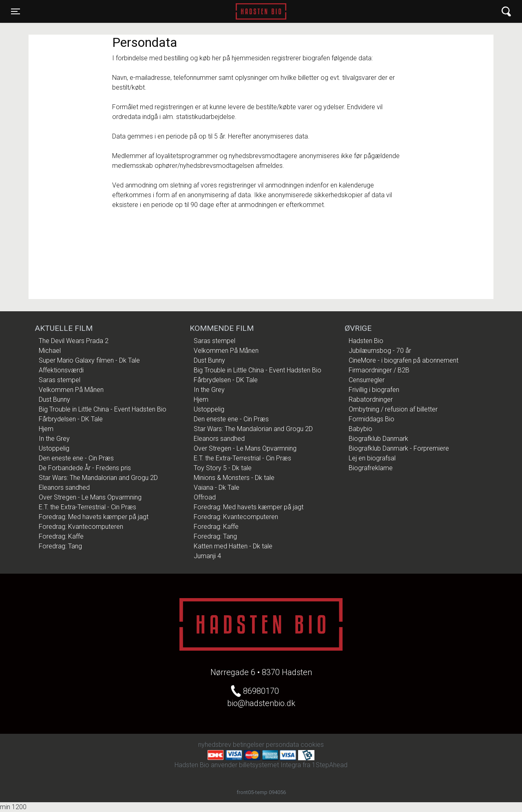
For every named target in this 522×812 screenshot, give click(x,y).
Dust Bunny (54, 399)
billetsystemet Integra (270, 765)
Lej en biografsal (372, 458)
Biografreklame (371, 468)
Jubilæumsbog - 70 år (380, 351)
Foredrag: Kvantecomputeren (81, 527)
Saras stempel (60, 380)
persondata (282, 745)
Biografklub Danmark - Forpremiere (399, 448)
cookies (312, 745)
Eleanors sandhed (64, 487)
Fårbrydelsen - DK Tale (71, 419)
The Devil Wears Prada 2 (74, 341)
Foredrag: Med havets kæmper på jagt (94, 517)
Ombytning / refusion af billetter (393, 409)
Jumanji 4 (207, 556)
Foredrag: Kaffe (61, 536)
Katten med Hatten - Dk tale (233, 546)
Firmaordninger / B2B (379, 370)
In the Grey (54, 439)
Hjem (46, 429)
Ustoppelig (54, 448)
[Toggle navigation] (15, 11)
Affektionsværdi (61, 370)
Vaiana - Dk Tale (217, 487)
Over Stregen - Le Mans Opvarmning (90, 497)
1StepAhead (330, 765)
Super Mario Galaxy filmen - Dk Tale (89, 360)
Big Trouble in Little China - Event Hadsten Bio (103, 409)
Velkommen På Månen (71, 390)
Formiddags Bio (372, 419)
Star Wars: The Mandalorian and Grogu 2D (98, 478)
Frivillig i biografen (374, 390)
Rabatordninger (371, 399)
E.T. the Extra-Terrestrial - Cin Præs (87, 507)
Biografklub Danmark (378, 439)
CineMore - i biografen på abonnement (404, 360)
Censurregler (367, 380)
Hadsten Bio (261, 11)
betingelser (249, 745)
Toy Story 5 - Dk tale (223, 468)
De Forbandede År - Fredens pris (85, 468)
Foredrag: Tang (60, 546)
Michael (50, 351)
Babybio (361, 429)
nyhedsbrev (215, 745)
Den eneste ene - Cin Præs (76, 458)
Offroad (205, 497)
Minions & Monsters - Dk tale (234, 478)
